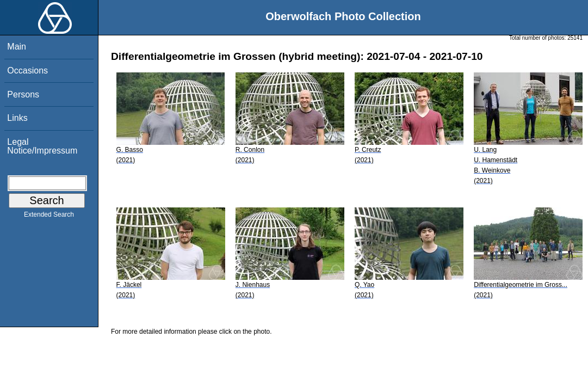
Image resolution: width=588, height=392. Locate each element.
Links (17, 118)
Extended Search (49, 217)
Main (17, 47)
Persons (23, 94)
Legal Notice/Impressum (42, 146)
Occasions (27, 71)
